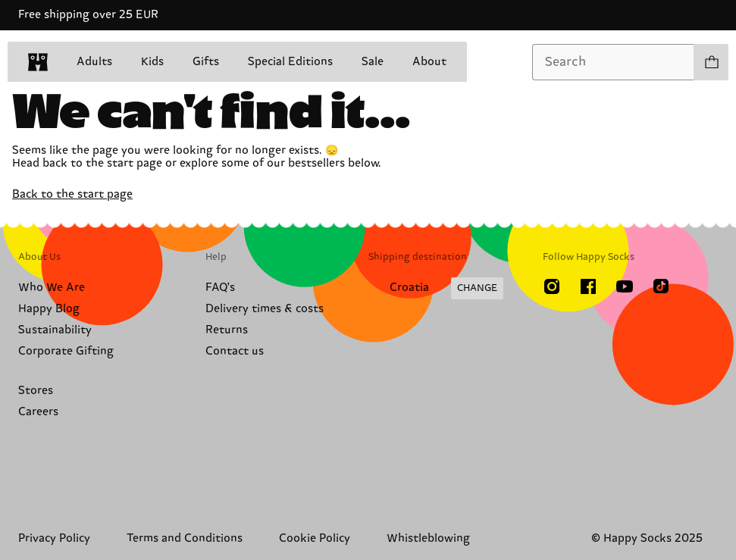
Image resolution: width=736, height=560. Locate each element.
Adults (94, 62)
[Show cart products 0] (711, 62)
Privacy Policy (54, 538)
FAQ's (220, 288)
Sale (373, 62)
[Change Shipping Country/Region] (436, 289)
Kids (152, 62)
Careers (38, 412)
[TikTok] (661, 286)
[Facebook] (588, 286)
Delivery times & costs (265, 309)
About (429, 62)
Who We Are (52, 288)
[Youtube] (625, 286)
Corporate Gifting (66, 351)
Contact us (235, 351)
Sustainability (55, 330)
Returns (227, 330)
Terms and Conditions (185, 538)
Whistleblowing (428, 538)
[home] (38, 62)
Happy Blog (49, 309)
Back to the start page (72, 194)
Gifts (206, 62)
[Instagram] (552, 286)
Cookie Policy (315, 538)
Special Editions (290, 62)
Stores (36, 391)
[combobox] (613, 62)
